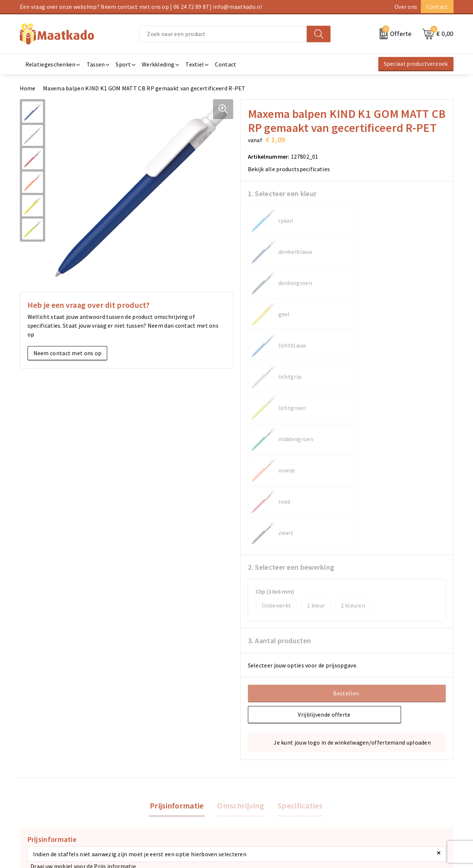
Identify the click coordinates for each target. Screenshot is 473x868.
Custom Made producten (162, 789)
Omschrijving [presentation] (241, 588)
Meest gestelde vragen (160, 777)
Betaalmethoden (263, 777)
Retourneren (257, 789)
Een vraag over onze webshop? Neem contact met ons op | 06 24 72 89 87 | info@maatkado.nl (141, 7)
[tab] (179, 588)
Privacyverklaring (373, 789)
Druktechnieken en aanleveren (170, 801)
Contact (437, 7)
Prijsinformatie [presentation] (179, 588)
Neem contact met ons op (68, 353)
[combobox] (223, 34)
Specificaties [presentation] (297, 588)
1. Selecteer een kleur (282, 193)
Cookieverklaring (373, 777)
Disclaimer (364, 801)
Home (28, 88)
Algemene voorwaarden (381, 766)
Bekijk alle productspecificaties (291, 169)
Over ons (406, 7)
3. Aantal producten (280, 422)
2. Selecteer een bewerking (291, 348)
